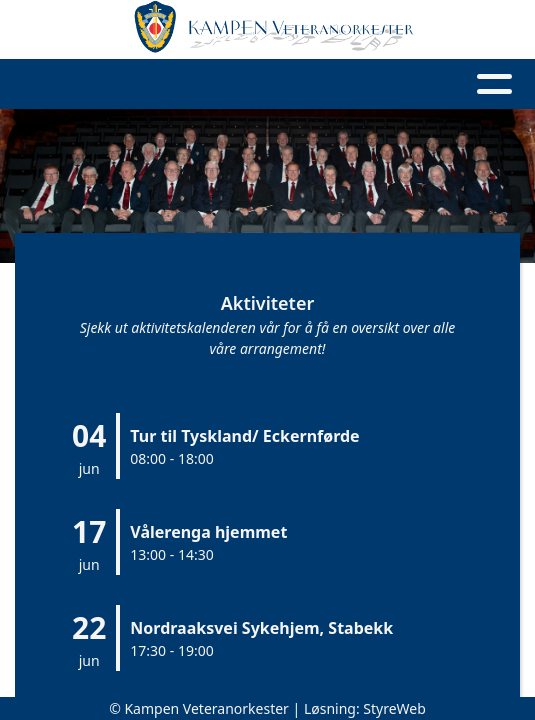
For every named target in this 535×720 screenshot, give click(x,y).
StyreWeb (394, 708)
